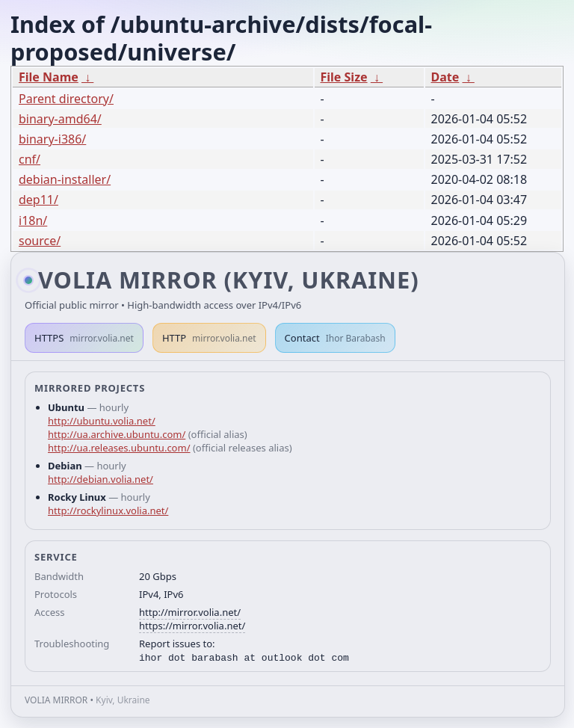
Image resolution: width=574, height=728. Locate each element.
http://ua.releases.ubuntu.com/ (119, 448)
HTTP (209, 338)
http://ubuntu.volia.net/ (102, 421)
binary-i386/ (52, 139)
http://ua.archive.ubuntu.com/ (117, 434)
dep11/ (38, 200)
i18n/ (33, 220)
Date (445, 77)
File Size (344, 77)
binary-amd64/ (60, 119)
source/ (40, 241)
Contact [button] (335, 338)
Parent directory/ (66, 99)
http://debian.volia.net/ (101, 479)
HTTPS (84, 338)
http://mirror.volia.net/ (190, 612)
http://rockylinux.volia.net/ (108, 510)
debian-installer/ (65, 179)
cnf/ (30, 159)
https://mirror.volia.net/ (192, 626)
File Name (49, 77)
